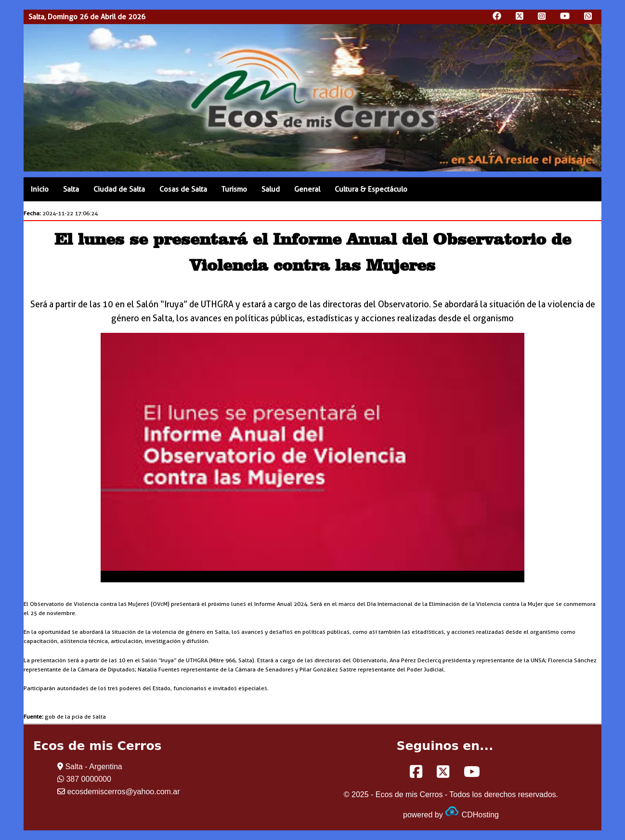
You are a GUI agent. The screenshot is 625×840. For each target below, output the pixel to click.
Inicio (40, 189)
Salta (71, 189)
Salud (271, 189)
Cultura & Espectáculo (371, 189)
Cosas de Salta (183, 189)
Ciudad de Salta (119, 189)
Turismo (234, 189)
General (307, 189)
